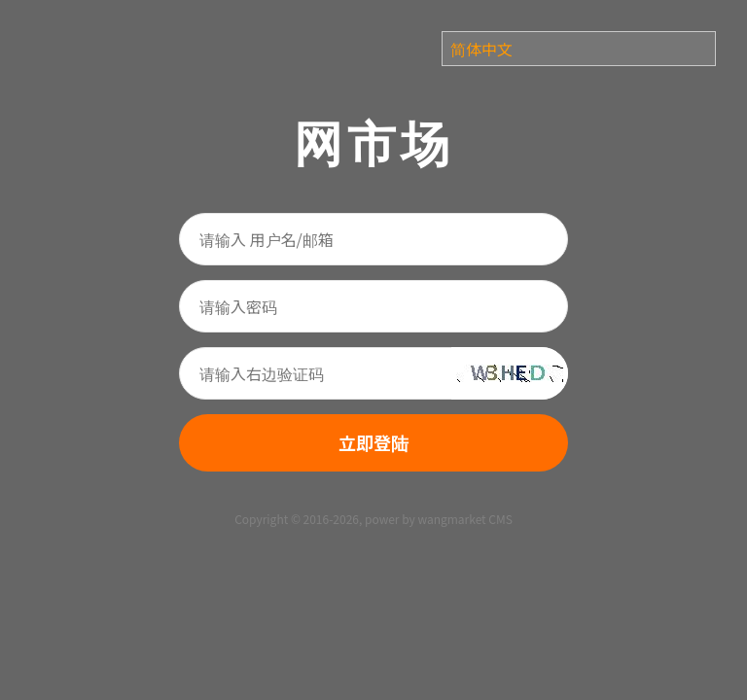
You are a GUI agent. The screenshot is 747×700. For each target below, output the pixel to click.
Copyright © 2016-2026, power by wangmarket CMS (373, 519)
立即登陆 (373, 442)
